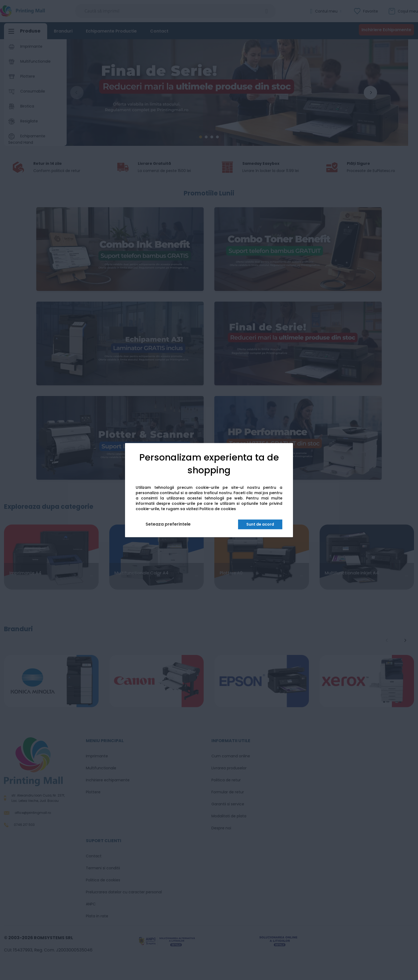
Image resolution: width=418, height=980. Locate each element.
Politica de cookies (218, 509)
